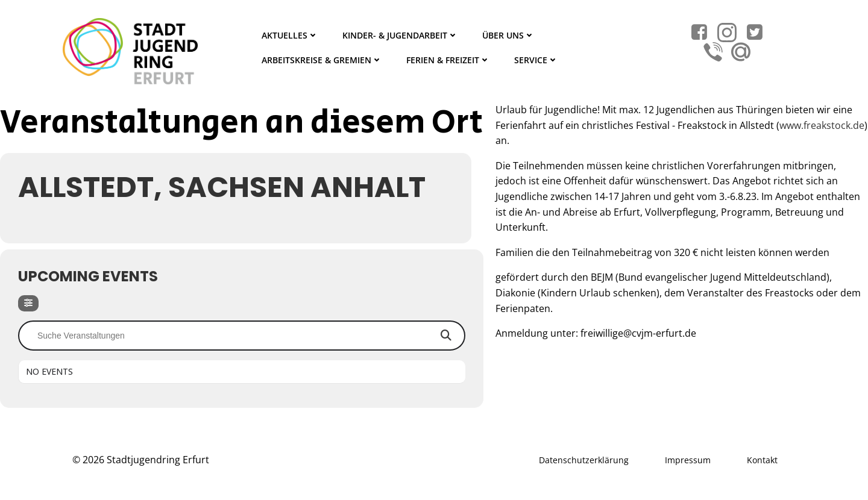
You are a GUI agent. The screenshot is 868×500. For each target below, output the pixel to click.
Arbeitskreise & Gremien (322, 60)
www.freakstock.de (822, 125)
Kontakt (762, 460)
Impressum (688, 460)
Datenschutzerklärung (584, 460)
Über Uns (508, 35)
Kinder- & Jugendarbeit (400, 35)
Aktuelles (290, 35)
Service (536, 60)
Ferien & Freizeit (448, 60)
